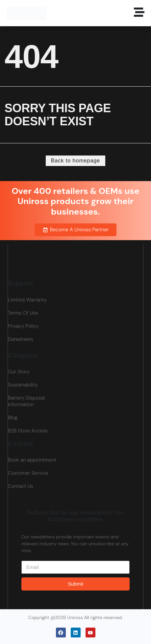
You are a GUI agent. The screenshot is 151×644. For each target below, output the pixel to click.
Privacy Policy (23, 326)
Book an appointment (32, 460)
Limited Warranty (27, 300)
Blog (13, 418)
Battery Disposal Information (26, 401)
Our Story (19, 372)
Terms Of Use (23, 313)
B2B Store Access (28, 431)
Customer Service (28, 473)
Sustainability (23, 385)
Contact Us (21, 486)
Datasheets (21, 339)
